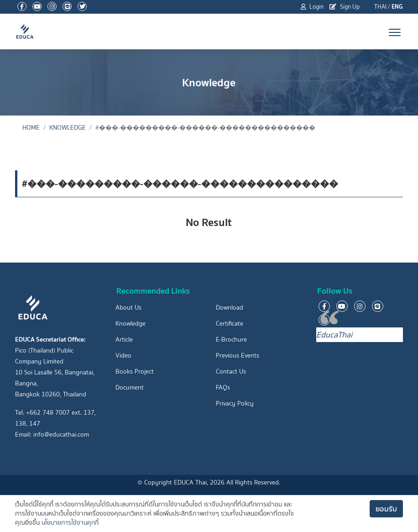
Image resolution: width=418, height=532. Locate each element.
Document (130, 387)
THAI (380, 7)
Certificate (230, 324)
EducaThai (334, 335)
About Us (128, 308)
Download (230, 308)
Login (312, 7)
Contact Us (231, 371)
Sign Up (345, 7)
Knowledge (68, 128)
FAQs (223, 387)
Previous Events (238, 356)
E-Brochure (231, 340)
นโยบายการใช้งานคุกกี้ (70, 523)
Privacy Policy (235, 403)
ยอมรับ (386, 509)
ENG (397, 7)
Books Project (135, 371)
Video (123, 356)
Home (31, 128)
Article (124, 340)
